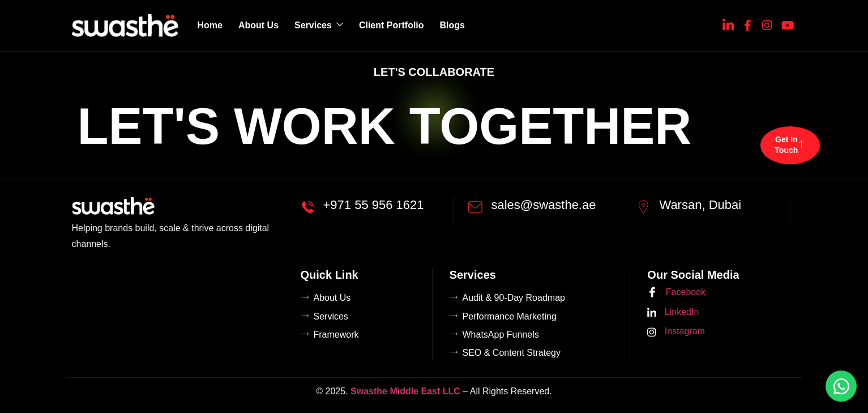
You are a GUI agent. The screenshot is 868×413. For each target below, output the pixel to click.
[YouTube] (787, 23)
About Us (258, 25)
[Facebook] (748, 23)
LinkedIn (673, 312)
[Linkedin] (728, 23)
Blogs (452, 25)
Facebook (676, 293)
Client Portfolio (392, 25)
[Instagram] (767, 23)
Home (210, 25)
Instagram (676, 332)
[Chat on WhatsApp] (841, 386)
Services (319, 25)
